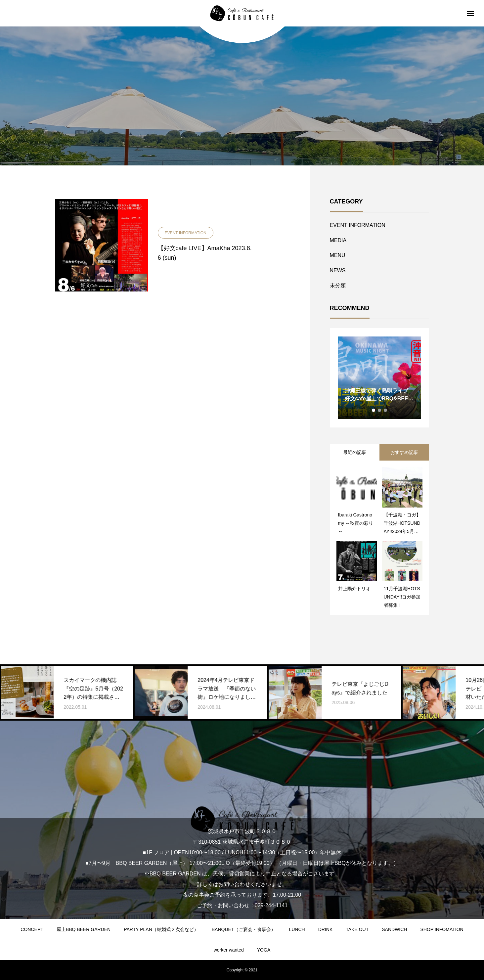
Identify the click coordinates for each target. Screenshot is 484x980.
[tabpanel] (379, 378)
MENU (338, 255)
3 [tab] (386, 410)
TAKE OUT (357, 929)
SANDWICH (394, 929)
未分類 (338, 285)
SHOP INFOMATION (442, 929)
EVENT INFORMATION (358, 225)
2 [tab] (380, 410)
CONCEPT (32, 929)
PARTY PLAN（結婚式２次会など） (161, 929)
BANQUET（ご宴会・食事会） (244, 929)
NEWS (338, 270)
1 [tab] (374, 410)
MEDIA (338, 240)
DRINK (326, 929)
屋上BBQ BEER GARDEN (84, 929)
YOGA (264, 950)
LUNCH (297, 929)
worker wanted (229, 950)
